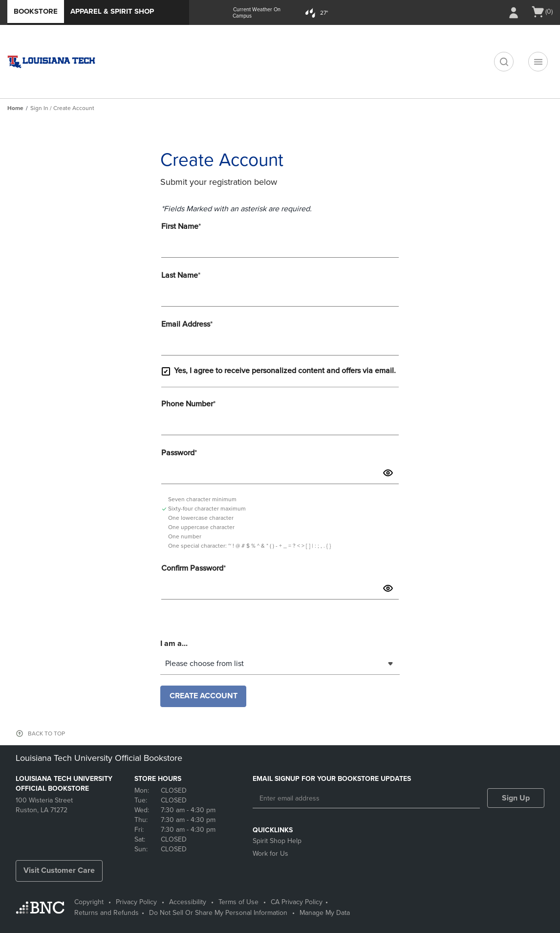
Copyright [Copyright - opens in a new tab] (89, 902)
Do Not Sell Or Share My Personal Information (218, 913)
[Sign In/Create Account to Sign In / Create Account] (514, 13)
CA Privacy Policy (297, 902)
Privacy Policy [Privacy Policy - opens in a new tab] (136, 902)
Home (15, 108)
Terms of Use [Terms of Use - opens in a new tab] (238, 902)
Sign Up (516, 798)
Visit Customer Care (59, 870)
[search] (504, 62)
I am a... (174, 643)
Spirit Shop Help (277, 841)
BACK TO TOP (46, 733)
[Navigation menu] (538, 62)
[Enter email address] (366, 799)
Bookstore (36, 11)
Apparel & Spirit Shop (112, 11)
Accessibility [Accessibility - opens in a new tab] (188, 902)
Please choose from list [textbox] (205, 664)
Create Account (204, 696)
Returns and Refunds (107, 913)
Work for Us (270, 854)
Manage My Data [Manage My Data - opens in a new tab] (325, 913)
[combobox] (280, 664)
